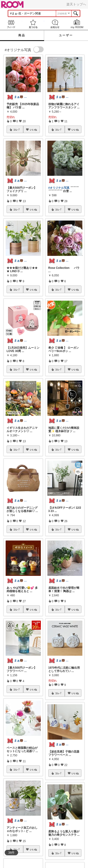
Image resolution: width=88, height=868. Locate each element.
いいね (33, 130)
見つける (33, 24)
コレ (17, 130)
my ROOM (77, 24)
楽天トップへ (76, 4)
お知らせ (55, 24)
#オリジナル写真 (59, 188)
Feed (11, 24)
